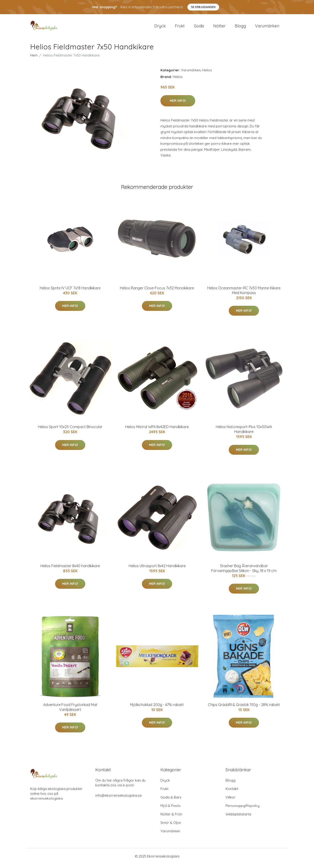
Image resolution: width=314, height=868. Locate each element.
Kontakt (232, 793)
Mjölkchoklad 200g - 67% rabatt (157, 709)
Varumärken (267, 28)
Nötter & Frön (171, 818)
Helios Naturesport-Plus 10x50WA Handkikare (244, 433)
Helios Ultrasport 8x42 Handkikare (157, 570)
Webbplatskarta (238, 818)
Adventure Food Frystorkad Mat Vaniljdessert (70, 711)
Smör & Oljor (171, 826)
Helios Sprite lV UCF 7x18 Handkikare (70, 292)
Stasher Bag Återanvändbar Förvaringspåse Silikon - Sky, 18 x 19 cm (244, 572)
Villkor (230, 801)
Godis (199, 28)
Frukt (180, 28)
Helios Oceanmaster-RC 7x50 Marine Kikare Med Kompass (244, 294)
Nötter (219, 28)
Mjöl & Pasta (170, 810)
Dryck (160, 28)
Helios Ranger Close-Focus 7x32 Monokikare (157, 292)
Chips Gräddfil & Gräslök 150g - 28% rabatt (244, 709)
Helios (207, 74)
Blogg (240, 28)
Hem (34, 59)
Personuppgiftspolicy (243, 810)
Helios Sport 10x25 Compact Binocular (70, 431)
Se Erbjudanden (203, 7)
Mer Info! (178, 105)
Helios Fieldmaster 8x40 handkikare (70, 570)
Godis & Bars (171, 801)
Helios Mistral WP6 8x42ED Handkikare (157, 431)
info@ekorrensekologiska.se (118, 799)
